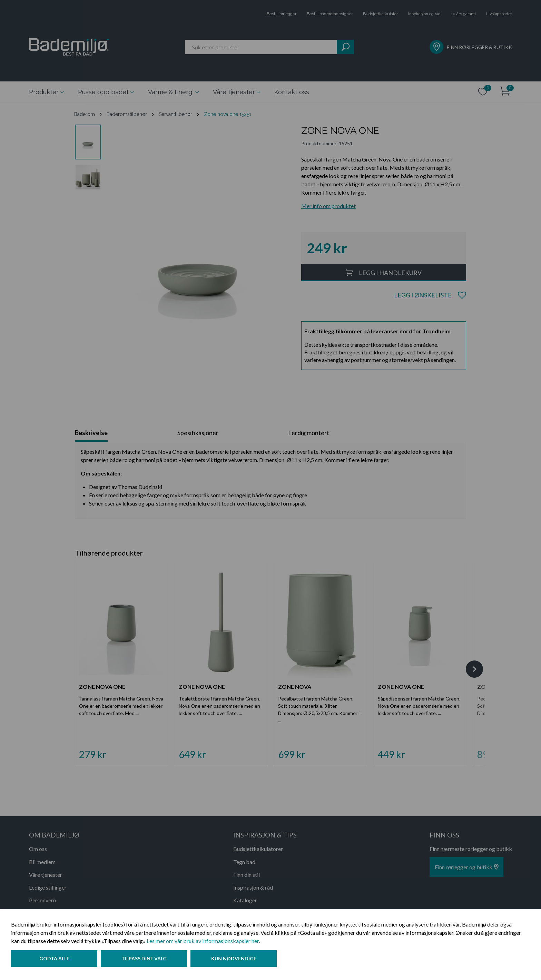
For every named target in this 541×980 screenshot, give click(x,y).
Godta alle (54, 961)
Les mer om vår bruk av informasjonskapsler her (203, 943)
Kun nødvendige (238, 961)
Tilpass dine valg (146, 961)
